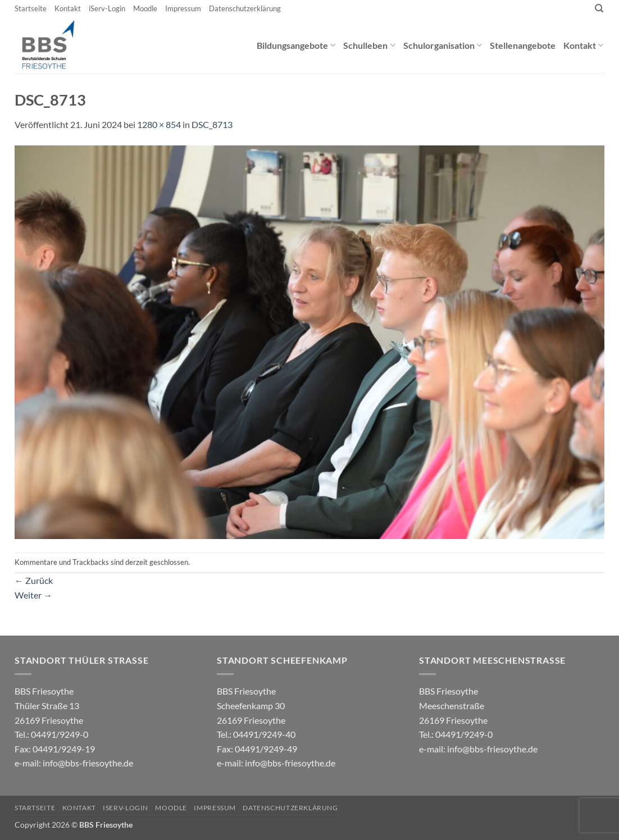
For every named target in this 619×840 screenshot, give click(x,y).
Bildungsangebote (296, 45)
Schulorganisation (443, 45)
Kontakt (68, 8)
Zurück (34, 580)
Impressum (183, 8)
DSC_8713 (212, 124)
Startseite (31, 8)
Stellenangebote (523, 45)
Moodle (145, 8)
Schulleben (369, 45)
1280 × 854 (159, 124)
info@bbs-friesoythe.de (88, 763)
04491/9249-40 (264, 734)
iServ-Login (107, 8)
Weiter (33, 595)
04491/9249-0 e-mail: (55, 748)
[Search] (599, 8)
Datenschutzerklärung (245, 8)
